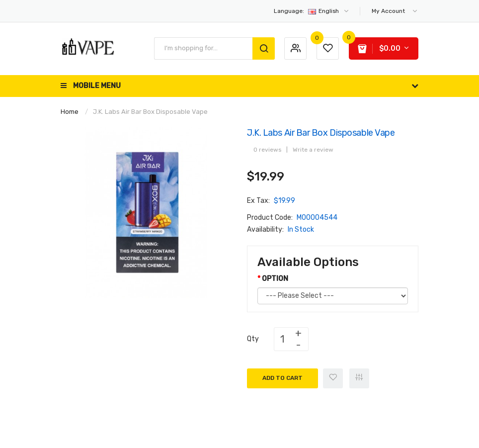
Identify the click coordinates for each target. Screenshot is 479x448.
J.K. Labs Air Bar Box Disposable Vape (150, 112)
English (312, 11)
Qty (253, 339)
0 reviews (267, 150)
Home (70, 112)
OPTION (275, 279)
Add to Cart (282, 378)
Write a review (313, 150)
